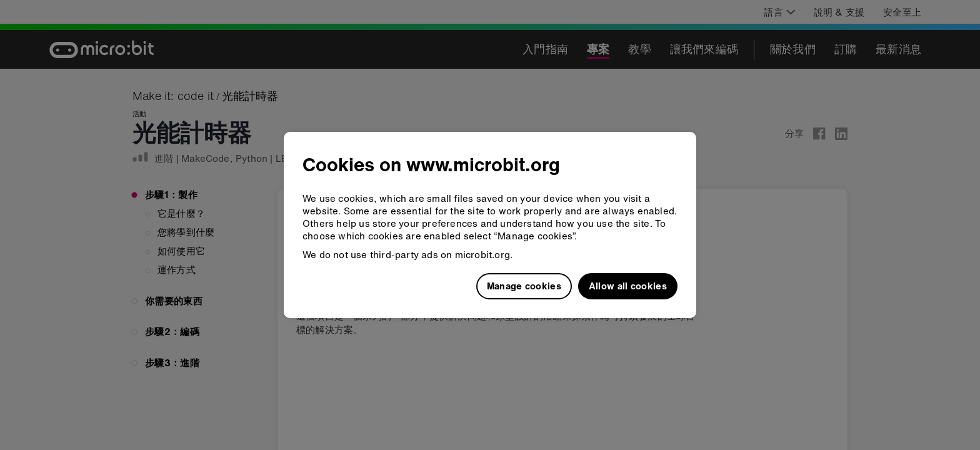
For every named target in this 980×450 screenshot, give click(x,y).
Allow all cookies (628, 286)
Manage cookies (524, 286)
